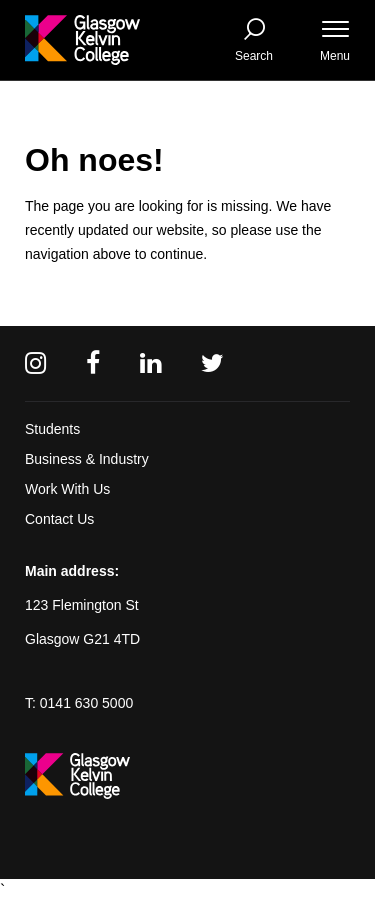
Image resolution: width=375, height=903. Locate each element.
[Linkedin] (150, 363)
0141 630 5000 (86, 703)
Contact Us (59, 519)
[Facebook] (93, 363)
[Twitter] (212, 363)
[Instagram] (35, 363)
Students (52, 429)
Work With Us (67, 489)
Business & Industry (87, 459)
